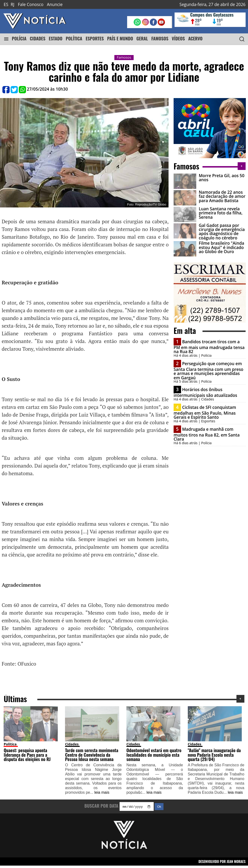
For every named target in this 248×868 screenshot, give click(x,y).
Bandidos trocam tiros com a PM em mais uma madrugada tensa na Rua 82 (209, 343)
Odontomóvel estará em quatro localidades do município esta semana (154, 756)
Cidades (72, 746)
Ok (159, 809)
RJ (12, 4)
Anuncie (55, 4)
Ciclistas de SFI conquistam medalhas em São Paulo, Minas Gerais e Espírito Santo (205, 409)
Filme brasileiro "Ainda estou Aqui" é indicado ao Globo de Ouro (220, 245)
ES (6, 4)
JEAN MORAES (236, 864)
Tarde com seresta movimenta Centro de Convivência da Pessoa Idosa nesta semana (92, 756)
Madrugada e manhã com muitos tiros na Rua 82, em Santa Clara (207, 431)
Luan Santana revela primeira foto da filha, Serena (220, 211)
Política (10, 746)
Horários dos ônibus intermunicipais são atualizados (205, 389)
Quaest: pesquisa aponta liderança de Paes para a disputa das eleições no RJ (27, 756)
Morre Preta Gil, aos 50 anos (221, 178)
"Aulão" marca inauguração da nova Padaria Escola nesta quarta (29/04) (214, 756)
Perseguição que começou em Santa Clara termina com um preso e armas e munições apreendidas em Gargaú (209, 367)
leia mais (102, 794)
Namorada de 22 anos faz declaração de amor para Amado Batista (221, 195)
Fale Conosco (31, 4)
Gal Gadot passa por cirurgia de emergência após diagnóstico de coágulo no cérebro (221, 229)
